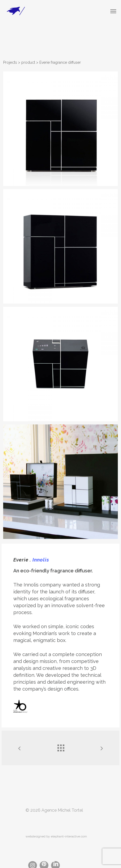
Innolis (41, 560)
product (28, 62)
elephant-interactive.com (69, 836)
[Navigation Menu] (113, 11)
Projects (10, 62)
